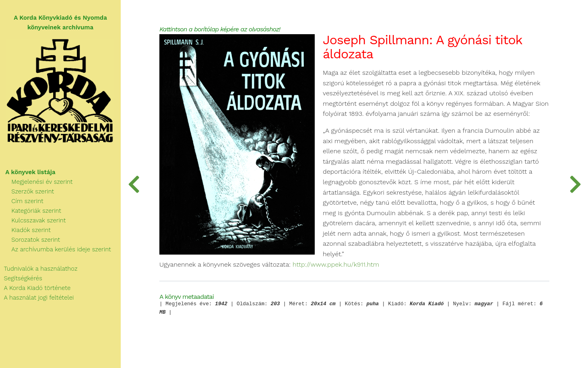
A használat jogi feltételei (37, 298)
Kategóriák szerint (31, 211)
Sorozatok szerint (30, 240)
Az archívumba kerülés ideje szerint (56, 249)
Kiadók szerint (25, 230)
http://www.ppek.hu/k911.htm (336, 265)
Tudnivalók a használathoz (39, 269)
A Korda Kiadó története (35, 288)
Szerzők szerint (27, 191)
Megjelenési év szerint (36, 182)
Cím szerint (22, 201)
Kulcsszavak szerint (33, 220)
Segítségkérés (21, 278)
